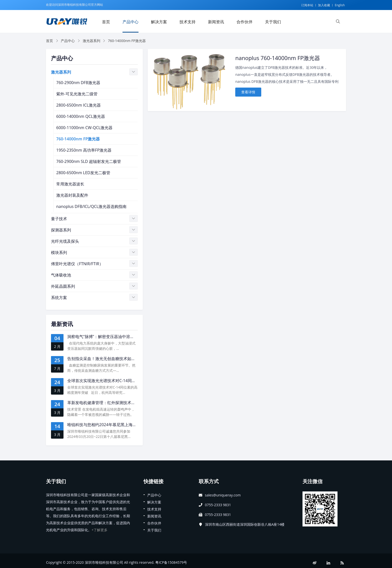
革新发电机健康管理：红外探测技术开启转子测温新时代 (117, 403)
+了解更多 (99, 530)
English (340, 5)
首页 (106, 22)
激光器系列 (91, 41)
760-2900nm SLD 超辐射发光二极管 (89, 161)
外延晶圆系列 (63, 286)
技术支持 (187, 22)
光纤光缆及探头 (65, 241)
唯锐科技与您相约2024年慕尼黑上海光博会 (106, 425)
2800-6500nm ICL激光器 (78, 105)
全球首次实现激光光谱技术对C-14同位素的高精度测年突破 (119, 381)
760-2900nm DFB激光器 (78, 83)
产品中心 (130, 22)
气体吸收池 (61, 275)
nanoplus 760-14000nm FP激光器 (278, 58)
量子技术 (59, 219)
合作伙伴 (244, 22)
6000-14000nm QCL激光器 (81, 116)
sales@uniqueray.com (223, 495)
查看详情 (248, 92)
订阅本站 (307, 5)
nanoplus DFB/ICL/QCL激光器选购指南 (91, 206)
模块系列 (59, 252)
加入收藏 (324, 5)
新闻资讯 (216, 22)
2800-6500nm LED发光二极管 (83, 173)
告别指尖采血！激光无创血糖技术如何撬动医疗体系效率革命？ (123, 359)
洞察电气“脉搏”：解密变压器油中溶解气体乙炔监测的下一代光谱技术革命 (133, 337)
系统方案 (59, 298)
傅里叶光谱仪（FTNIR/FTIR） (77, 264)
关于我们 (273, 22)
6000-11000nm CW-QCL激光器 (84, 128)
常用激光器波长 (70, 184)
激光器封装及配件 (72, 195)
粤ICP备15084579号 (171, 562)
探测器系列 (61, 230)
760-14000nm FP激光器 (78, 139)
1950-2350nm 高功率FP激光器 (84, 150)
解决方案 (159, 22)
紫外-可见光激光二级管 (77, 94)
